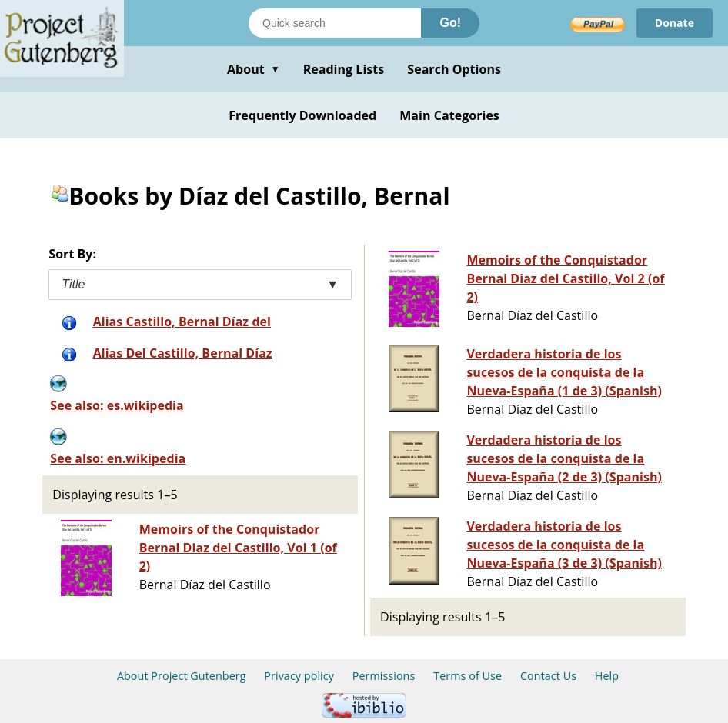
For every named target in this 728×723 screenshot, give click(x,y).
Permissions (384, 676)
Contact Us (548, 676)
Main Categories (449, 115)
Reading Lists (344, 69)
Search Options (454, 69)
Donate (675, 23)
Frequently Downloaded (302, 115)
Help (607, 676)
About (254, 69)
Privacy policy (299, 676)
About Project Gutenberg (182, 676)
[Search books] (335, 23)
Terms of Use (468, 676)
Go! (450, 23)
